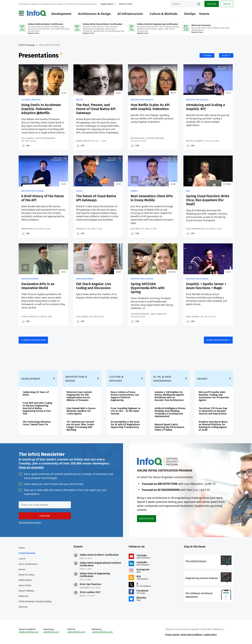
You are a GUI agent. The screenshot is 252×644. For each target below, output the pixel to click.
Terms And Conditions (192, 635)
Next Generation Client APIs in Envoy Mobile (152, 198)
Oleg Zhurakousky (196, 229)
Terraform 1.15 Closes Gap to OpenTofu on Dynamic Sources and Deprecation (213, 411)
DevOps (190, 14)
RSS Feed (62, 55)
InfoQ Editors (25, 580)
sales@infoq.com (51, 632)
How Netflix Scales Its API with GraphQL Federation (150, 107)
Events (204, 14)
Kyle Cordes (82, 316)
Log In (22, 558)
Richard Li (81, 229)
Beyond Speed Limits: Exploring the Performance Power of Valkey (169, 427)
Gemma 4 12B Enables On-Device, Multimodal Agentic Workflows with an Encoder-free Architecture (169, 396)
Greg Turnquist (159, 314)
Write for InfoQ (26, 575)
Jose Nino (136, 229)
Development (61, 14)
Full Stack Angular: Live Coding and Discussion (94, 286)
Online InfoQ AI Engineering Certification (95, 575)
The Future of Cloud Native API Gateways (96, 198)
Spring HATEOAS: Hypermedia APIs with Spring (148, 288)
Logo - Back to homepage (32, 12)
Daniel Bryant (83, 141)
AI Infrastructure (130, 14)
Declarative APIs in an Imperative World (38, 286)
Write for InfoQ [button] (126, 4)
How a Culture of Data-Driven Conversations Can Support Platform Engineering (125, 396)
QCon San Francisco (91, 584)
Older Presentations (217, 340)
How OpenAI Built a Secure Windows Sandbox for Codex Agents (81, 411)
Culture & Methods (163, 14)
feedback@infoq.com (29, 632)
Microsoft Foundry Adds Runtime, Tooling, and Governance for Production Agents (214, 396)
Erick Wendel (193, 316)
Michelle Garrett (195, 141)
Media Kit (23, 596)
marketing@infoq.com (102, 632)
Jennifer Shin (138, 138)
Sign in (227, 4)
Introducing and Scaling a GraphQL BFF (205, 107)
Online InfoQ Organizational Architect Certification (100, 564)
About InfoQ (25, 585)
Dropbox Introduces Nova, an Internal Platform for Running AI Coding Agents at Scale (213, 426)
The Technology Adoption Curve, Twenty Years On (37, 423)
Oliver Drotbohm (140, 314)
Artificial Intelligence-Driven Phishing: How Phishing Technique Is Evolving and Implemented (170, 412)
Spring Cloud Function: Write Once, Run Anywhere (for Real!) (208, 200)
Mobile (134, 191)
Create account (27, 553)
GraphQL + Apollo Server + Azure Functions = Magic (206, 286)
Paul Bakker (28, 138)
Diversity (23, 607)
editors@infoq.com (76, 632)
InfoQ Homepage (27, 45)
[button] (45, 516)
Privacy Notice (172, 635)
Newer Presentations (34, 340)
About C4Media (26, 591)
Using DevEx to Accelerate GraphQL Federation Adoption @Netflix (41, 109)
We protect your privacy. (30, 522)
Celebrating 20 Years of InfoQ (36, 394)
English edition (107, 4)
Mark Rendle (28, 229)
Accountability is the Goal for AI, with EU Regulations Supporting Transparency (125, 425)
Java (188, 191)
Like (28, 145)
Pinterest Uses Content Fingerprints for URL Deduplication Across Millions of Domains (79, 396)
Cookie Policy (210, 635)
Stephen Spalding (155, 138)
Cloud (79, 191)
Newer (208, 55)
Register (212, 4)
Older (225, 55)
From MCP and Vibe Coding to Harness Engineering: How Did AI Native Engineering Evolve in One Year (37, 408)
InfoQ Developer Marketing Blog (35, 601)
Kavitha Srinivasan (45, 138)
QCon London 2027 (90, 592)
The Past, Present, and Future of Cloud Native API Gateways (96, 109)
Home (22, 548)
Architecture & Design (94, 14)
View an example (31, 467)
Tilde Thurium (29, 316)
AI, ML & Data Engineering (162, 379)
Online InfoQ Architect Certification (99, 555)
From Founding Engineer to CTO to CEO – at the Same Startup (126, 411)
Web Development (30, 279)
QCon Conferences (28, 564)
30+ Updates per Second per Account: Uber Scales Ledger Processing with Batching (80, 426)
